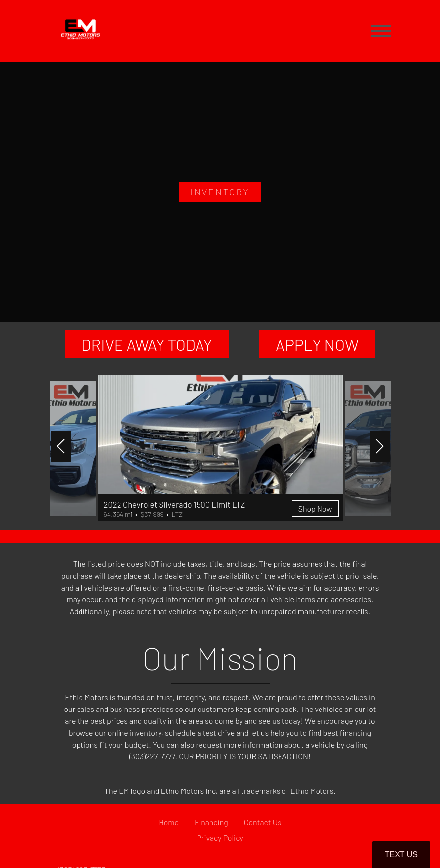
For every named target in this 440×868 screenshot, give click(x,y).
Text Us (401, 854)
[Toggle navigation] (381, 31)
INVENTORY (220, 192)
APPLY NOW (317, 344)
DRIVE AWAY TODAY (147, 344)
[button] (61, 446)
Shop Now (315, 508)
